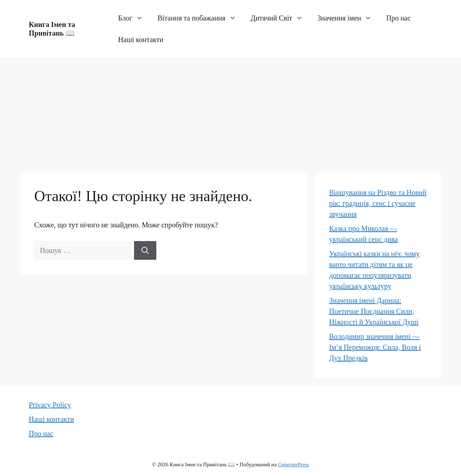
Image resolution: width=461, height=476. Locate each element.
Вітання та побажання (200, 18)
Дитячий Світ (281, 18)
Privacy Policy (50, 405)
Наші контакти (141, 40)
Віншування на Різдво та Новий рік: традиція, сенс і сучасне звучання (378, 203)
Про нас (398, 18)
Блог (134, 18)
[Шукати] (145, 250)
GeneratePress (294, 464)
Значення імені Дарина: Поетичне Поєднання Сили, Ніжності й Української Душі (374, 311)
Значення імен (348, 18)
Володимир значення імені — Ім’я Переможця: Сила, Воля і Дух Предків (375, 347)
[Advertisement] (230, 112)
